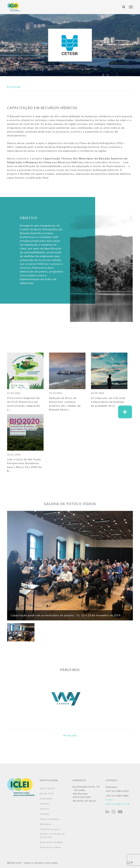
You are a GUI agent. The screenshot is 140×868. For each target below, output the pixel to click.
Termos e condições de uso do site (52, 835)
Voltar (14, 87)
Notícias (45, 804)
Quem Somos (47, 788)
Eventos (44, 809)
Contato (44, 814)
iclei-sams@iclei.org (117, 804)
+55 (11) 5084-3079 (117, 791)
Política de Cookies (50, 847)
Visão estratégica (50, 819)
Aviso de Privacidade (51, 842)
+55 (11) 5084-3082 (117, 796)
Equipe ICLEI (47, 793)
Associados (46, 799)
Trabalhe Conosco (50, 829)
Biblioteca (45, 824)
